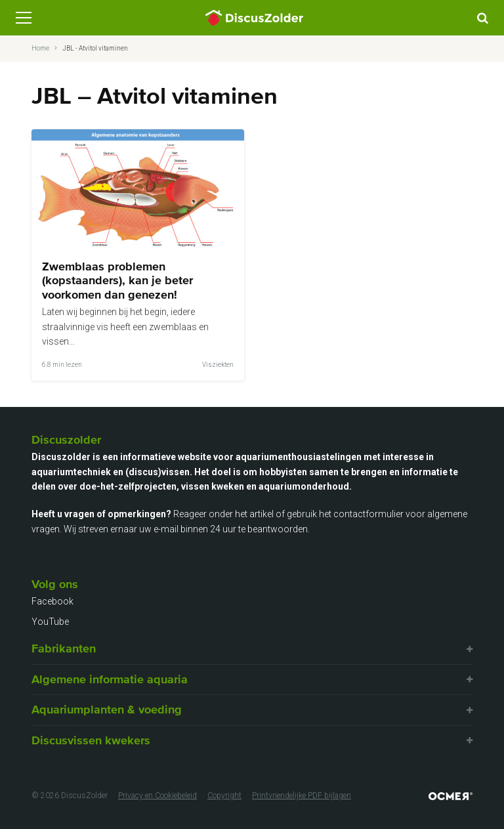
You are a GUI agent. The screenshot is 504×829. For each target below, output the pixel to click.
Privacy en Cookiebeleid (157, 796)
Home (40, 48)
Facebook (52, 601)
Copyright (224, 796)
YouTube (50, 622)
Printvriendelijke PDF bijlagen (302, 796)
